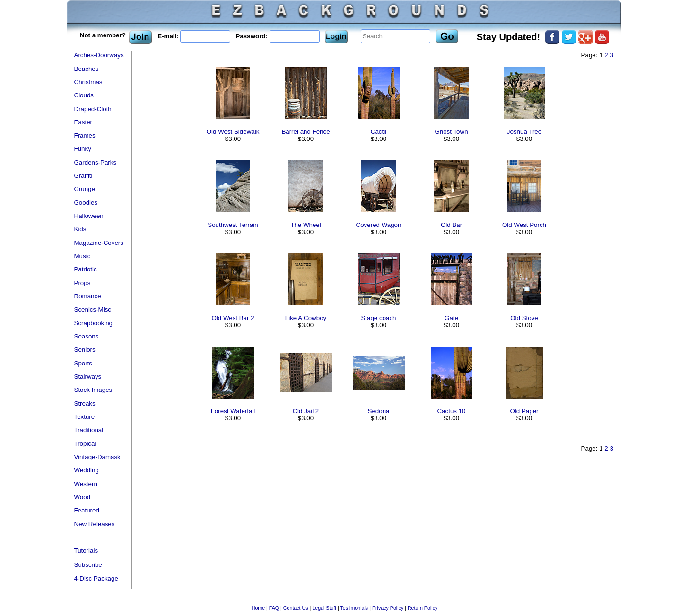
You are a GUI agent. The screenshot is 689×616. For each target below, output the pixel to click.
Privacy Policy (388, 608)
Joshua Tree (524, 132)
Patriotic (86, 269)
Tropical (85, 444)
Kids (80, 229)
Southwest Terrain (233, 225)
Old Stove (524, 318)
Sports (83, 363)
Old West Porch (524, 225)
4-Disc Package (96, 578)
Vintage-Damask (97, 457)
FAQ (274, 608)
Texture (85, 417)
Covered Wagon (379, 225)
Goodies (86, 203)
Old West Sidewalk (233, 132)
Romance (88, 296)
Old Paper (524, 411)
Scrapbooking (94, 323)
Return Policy (423, 608)
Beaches (87, 69)
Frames (85, 135)
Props (83, 283)
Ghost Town (451, 132)
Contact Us (296, 608)
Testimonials (354, 608)
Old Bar (451, 225)
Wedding (87, 470)
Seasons (87, 336)
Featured (87, 510)
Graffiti (83, 176)
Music (83, 256)
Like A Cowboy (306, 318)
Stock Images (93, 390)
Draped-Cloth (93, 109)
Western (86, 484)
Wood (83, 497)
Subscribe (88, 565)
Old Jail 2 (306, 411)
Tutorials (86, 551)
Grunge (85, 189)
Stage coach (378, 318)
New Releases (95, 524)
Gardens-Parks (96, 162)
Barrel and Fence (305, 132)
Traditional (89, 430)
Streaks (85, 403)
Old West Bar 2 (233, 318)
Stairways (88, 377)
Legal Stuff (324, 608)
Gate (451, 318)
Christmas (88, 82)
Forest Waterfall (233, 411)
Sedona (379, 411)
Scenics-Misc (93, 309)
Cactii (379, 132)
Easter (83, 122)
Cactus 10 (451, 411)
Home (258, 608)
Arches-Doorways (99, 55)
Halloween (89, 216)
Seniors (85, 350)
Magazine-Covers (99, 243)
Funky (83, 149)
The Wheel (305, 225)
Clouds (84, 95)
